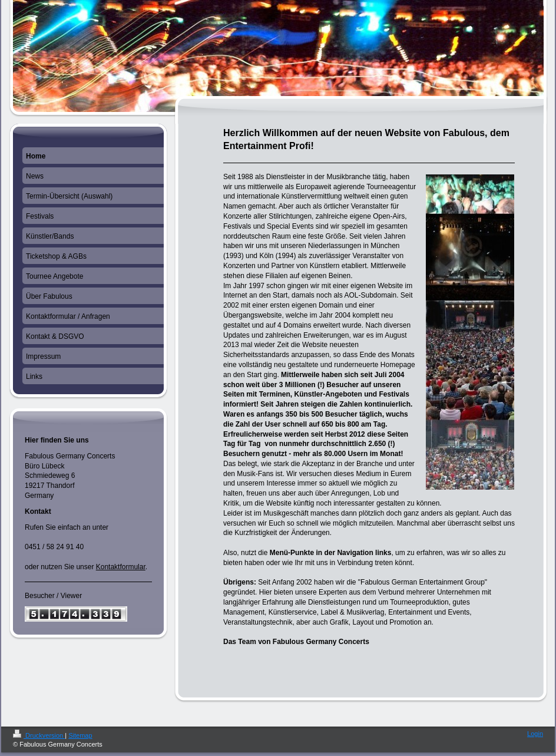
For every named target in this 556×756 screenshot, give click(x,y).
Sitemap (80, 735)
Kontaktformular (121, 567)
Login (535, 734)
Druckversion (39, 735)
